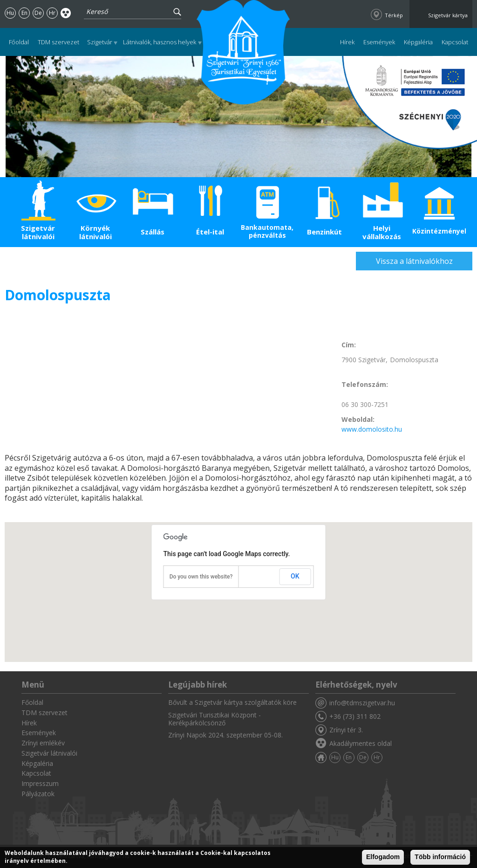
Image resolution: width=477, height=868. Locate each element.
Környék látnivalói (95, 232)
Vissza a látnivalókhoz (414, 261)
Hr (52, 13)
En (24, 13)
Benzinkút (324, 232)
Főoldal (19, 42)
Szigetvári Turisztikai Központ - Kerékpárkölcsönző (215, 719)
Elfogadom (383, 857)
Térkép (394, 15)
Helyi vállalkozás (382, 232)
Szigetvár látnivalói (38, 232)
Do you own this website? (201, 577)
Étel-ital (210, 232)
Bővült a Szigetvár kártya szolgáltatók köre (232, 702)
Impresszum (40, 783)
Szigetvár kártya (448, 15)
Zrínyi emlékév (43, 743)
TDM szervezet (58, 42)
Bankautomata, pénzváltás (267, 231)
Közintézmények (439, 231)
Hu (10, 13)
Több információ (440, 857)
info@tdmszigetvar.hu (362, 703)
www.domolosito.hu (372, 429)
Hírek (347, 42)
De (38, 13)
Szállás (153, 232)
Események (379, 42)
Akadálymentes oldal (66, 13)
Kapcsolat (455, 42)
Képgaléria (418, 42)
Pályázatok (38, 794)
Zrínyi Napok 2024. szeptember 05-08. (225, 735)
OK (295, 576)
